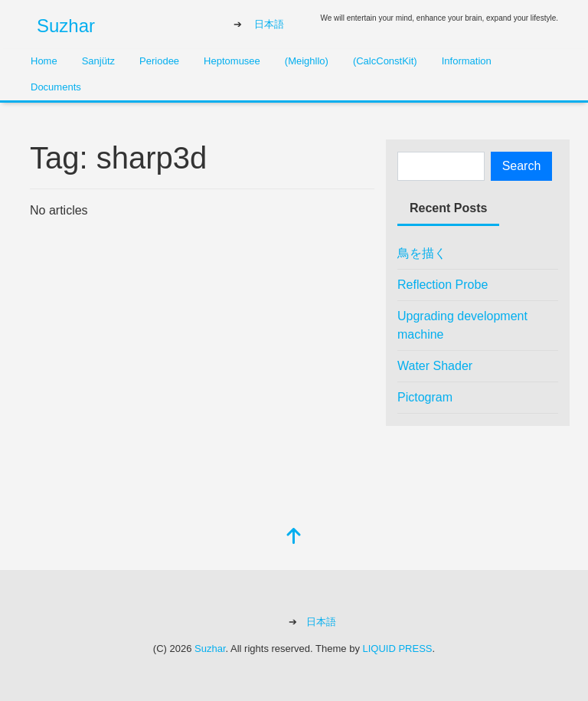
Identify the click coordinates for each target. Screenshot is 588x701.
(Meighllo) (307, 61)
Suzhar (66, 26)
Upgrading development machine (462, 325)
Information (467, 61)
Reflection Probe (443, 285)
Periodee (159, 61)
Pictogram (425, 397)
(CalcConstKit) (385, 61)
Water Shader (435, 366)
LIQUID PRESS (398, 649)
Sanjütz (98, 61)
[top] (294, 537)
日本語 (269, 24)
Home (44, 61)
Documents (56, 87)
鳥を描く (422, 253)
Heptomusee (232, 61)
